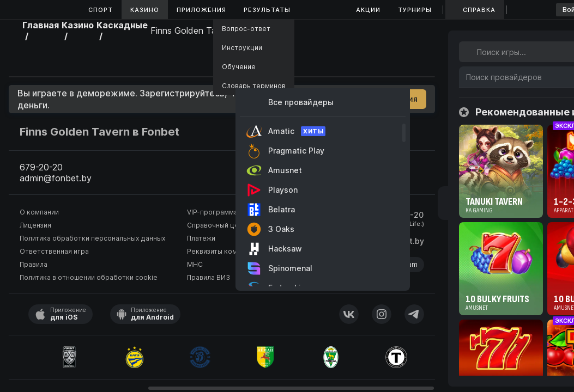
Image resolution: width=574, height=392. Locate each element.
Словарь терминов (254, 86)
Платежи (201, 238)
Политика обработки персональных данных (92, 238)
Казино (145, 10)
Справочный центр (219, 225)
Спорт (101, 10)
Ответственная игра (54, 251)
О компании (39, 212)
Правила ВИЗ (209, 277)
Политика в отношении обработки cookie (89, 277)
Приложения (201, 10)
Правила (34, 264)
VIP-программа (212, 212)
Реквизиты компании (222, 251)
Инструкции (242, 48)
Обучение (239, 67)
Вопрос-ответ (246, 29)
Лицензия (35, 225)
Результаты (267, 10)
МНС (195, 264)
